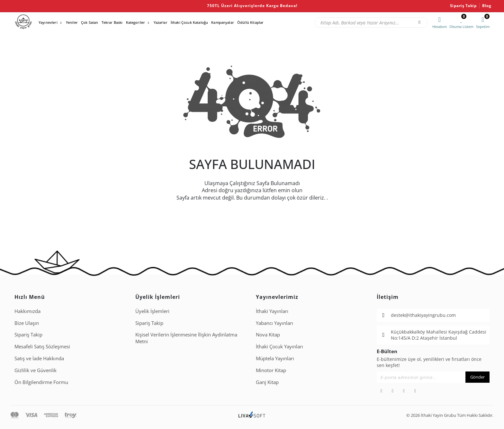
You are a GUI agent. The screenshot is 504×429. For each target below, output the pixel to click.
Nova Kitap (268, 335)
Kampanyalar (223, 22)
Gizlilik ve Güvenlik (36, 370)
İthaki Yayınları (272, 311)
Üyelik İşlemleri (152, 311)
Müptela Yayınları (275, 358)
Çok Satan (90, 22)
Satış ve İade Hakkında (39, 358)
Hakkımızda (27, 311)
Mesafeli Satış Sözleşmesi (42, 346)
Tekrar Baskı (112, 22)
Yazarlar (161, 22)
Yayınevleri (48, 22)
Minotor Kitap (271, 370)
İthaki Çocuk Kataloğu (189, 22)
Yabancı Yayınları (274, 323)
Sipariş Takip (464, 6)
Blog (487, 6)
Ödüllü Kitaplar (250, 22)
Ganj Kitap (267, 382)
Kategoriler (136, 22)
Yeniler (72, 22)
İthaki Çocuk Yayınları (279, 346)
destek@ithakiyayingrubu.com (423, 315)
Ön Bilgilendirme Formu (41, 382)
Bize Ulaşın (27, 323)
